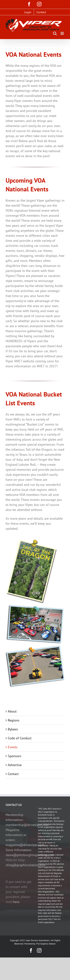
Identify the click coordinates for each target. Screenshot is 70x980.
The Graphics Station (46, 944)
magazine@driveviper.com (25, 845)
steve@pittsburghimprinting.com (30, 855)
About (12, 711)
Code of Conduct (20, 738)
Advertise (15, 765)
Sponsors (15, 756)
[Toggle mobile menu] (62, 33)
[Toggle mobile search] (55, 33)
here (16, 902)
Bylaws (13, 729)
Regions (14, 720)
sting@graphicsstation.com (26, 865)
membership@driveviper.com (27, 825)
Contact (13, 774)
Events (13, 747)
